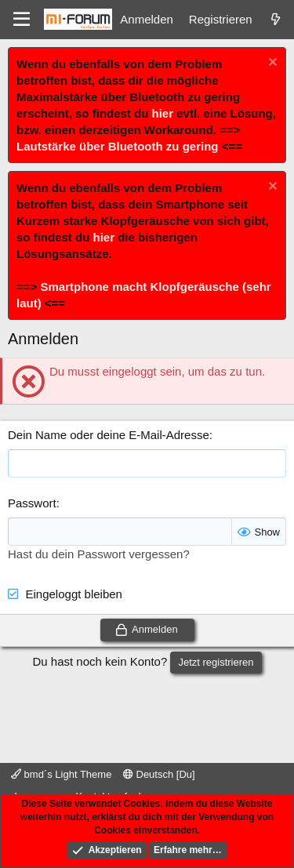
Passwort (32, 503)
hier (163, 113)
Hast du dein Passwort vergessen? (99, 554)
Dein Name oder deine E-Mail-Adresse (109, 435)
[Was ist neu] (276, 19)
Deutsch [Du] (159, 774)
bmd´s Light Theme (61, 774)
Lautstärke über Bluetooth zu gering (118, 146)
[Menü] (22, 20)
